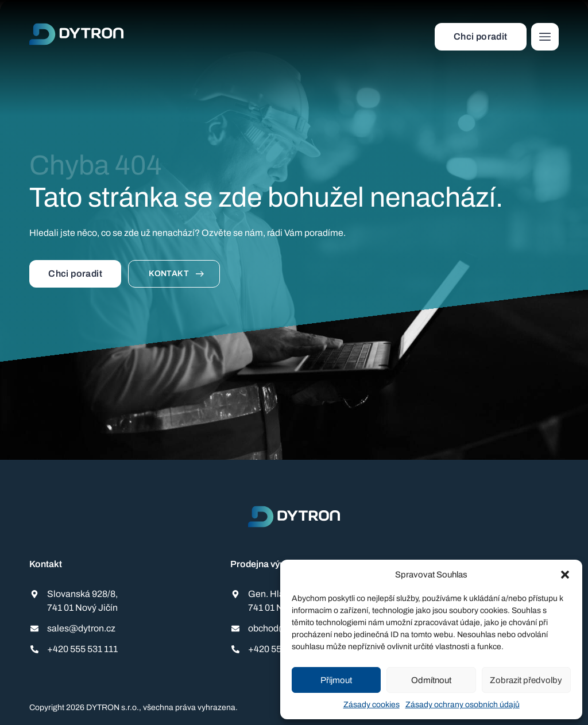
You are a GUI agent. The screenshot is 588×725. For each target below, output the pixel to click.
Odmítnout (431, 680)
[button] (565, 575)
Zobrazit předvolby (526, 680)
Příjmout (336, 680)
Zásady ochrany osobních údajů (463, 705)
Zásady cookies (372, 705)
